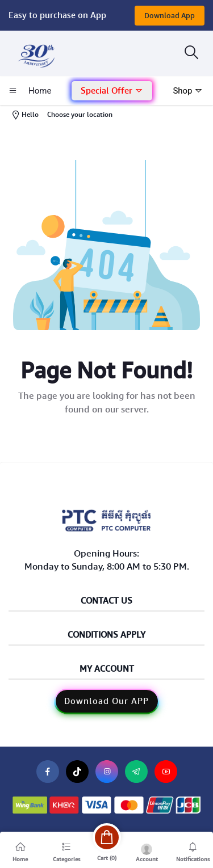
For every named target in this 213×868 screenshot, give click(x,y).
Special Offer (112, 91)
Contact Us (106, 601)
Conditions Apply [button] (106, 635)
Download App (170, 16)
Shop (188, 91)
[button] (112, 91)
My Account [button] (107, 669)
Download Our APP (106, 701)
